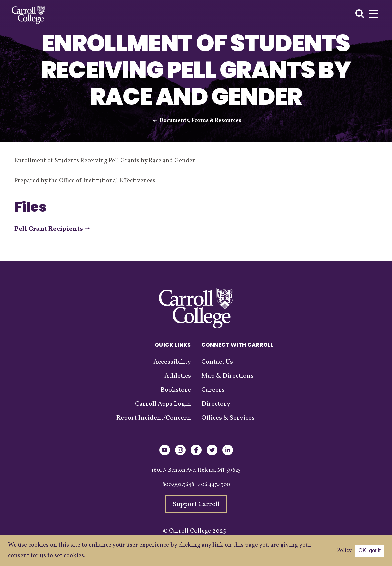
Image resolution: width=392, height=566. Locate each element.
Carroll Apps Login (163, 404)
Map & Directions (227, 376)
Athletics (178, 376)
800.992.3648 (178, 485)
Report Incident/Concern (154, 418)
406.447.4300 (214, 485)
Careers (213, 390)
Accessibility (172, 362)
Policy (344, 551)
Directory (216, 404)
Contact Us (217, 362)
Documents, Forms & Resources (200, 121)
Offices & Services (228, 418)
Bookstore (176, 390)
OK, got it (369, 550)
